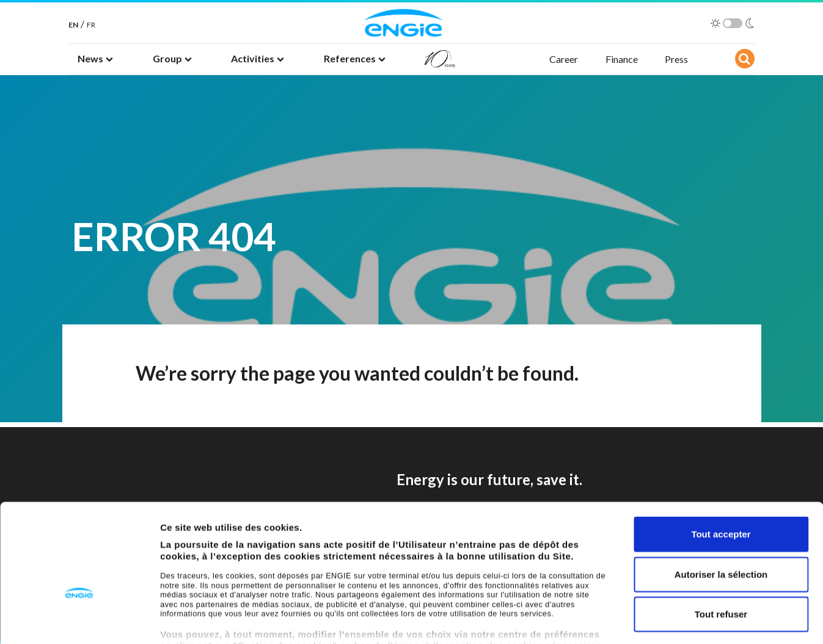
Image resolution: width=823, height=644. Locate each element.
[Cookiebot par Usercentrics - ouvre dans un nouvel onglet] (79, 620)
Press (676, 59)
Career (564, 59)
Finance (622, 59)
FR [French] (91, 25)
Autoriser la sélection (721, 497)
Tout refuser (721, 537)
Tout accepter (721, 457)
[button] (95, 59)
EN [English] (73, 25)
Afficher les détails (673, 620)
